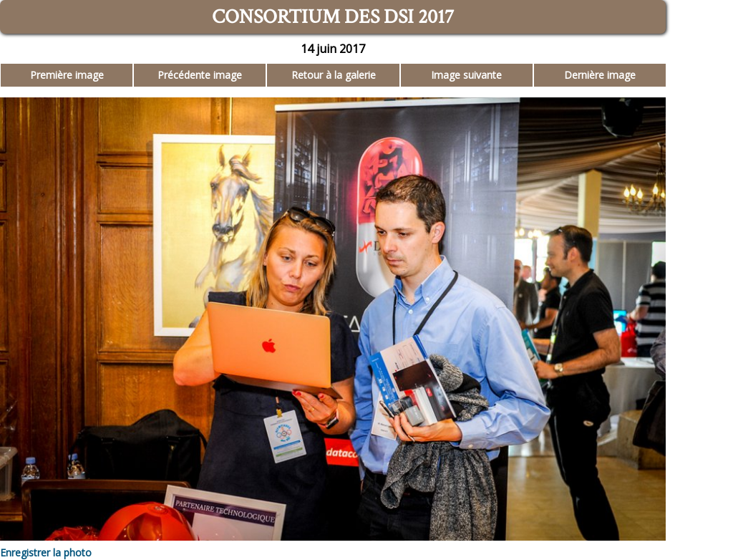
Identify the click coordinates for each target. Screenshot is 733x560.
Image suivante (466, 75)
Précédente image (200, 75)
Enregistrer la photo (46, 552)
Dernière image (600, 75)
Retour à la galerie (334, 75)
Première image (67, 75)
